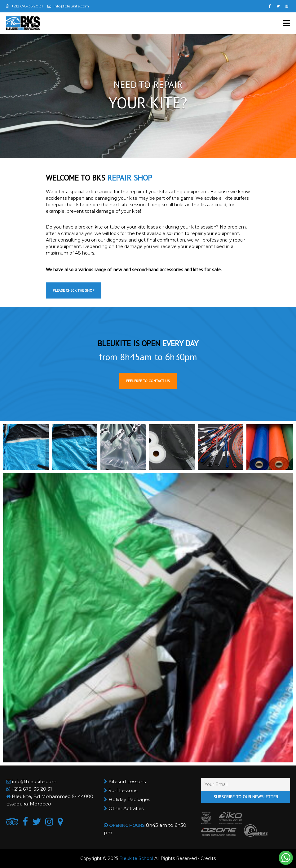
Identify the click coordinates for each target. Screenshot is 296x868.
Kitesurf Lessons (127, 781)
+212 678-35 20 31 (32, 789)
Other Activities (126, 808)
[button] (26, 447)
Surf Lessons (123, 790)
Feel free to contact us (148, 381)
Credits (208, 858)
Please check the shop (74, 290)
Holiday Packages (129, 799)
